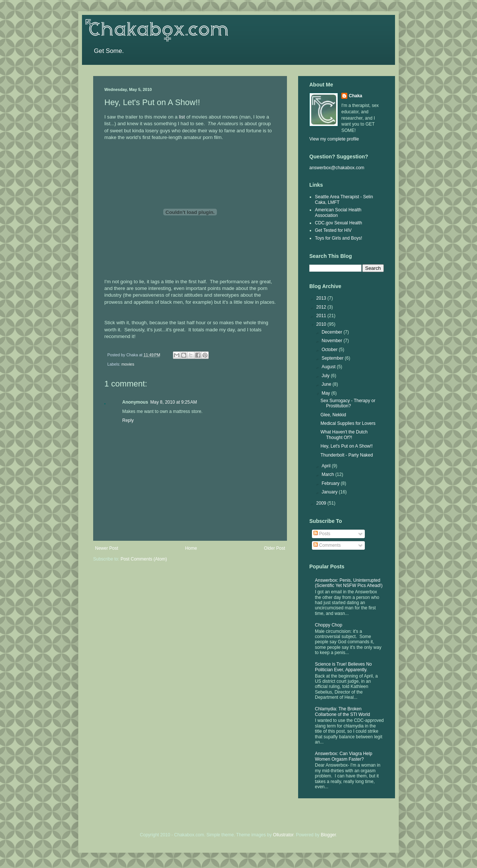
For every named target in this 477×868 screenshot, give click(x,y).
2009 (322, 503)
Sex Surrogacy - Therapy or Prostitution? (348, 403)
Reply (128, 420)
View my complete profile (334, 139)
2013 (322, 298)
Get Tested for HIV (333, 230)
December (333, 332)
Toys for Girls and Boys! (339, 238)
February (331, 483)
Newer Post (107, 548)
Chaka (356, 96)
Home (191, 548)
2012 (322, 307)
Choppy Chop (328, 625)
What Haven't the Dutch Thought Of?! (344, 435)
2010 (322, 324)
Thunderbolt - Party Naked (347, 455)
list (182, 117)
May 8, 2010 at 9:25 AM (173, 402)
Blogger (328, 835)
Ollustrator (283, 835)
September (333, 358)
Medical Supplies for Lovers (348, 423)
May (326, 393)
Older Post (274, 548)
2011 (322, 316)
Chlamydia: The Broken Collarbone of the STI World (342, 711)
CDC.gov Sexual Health (339, 223)
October (330, 350)
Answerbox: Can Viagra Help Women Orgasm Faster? (344, 756)
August (329, 367)
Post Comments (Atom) (144, 559)
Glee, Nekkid (333, 415)
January (330, 492)
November (333, 341)
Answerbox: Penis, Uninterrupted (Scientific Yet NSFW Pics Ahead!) (349, 583)
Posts (322, 534)
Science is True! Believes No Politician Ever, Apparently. (343, 667)
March (328, 474)
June (327, 384)
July (326, 376)
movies (128, 364)
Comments (327, 545)
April (327, 466)
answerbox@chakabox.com (337, 168)
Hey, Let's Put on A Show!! (347, 446)
